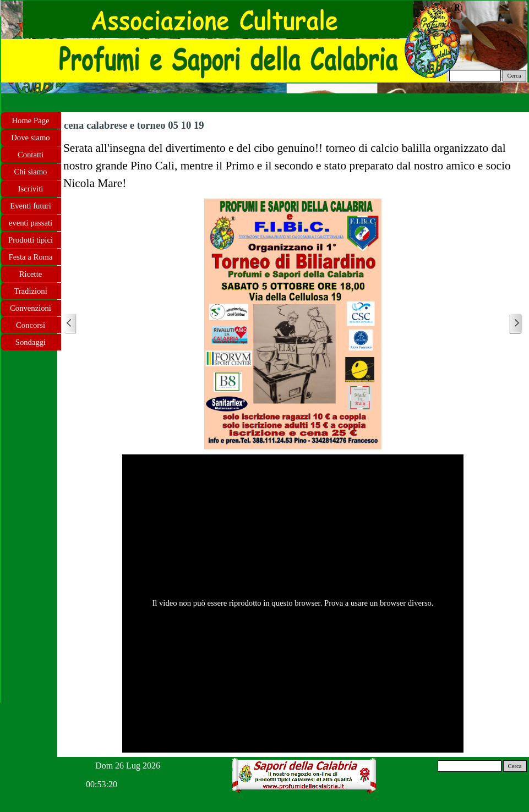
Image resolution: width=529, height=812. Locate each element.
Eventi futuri (30, 206)
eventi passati (31, 223)
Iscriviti (31, 189)
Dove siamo (30, 138)
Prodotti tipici (31, 240)
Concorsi (31, 325)
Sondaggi (31, 342)
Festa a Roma (31, 257)
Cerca (514, 76)
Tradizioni (31, 291)
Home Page (31, 120)
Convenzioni (31, 308)
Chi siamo (31, 172)
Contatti (31, 155)
